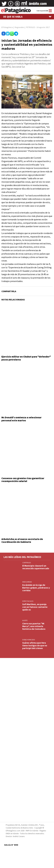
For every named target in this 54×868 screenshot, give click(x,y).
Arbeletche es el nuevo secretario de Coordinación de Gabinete (22, 541)
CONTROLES (27, 563)
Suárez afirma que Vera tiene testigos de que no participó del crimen (35, 646)
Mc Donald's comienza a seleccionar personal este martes (21, 419)
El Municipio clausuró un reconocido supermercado (36, 567)
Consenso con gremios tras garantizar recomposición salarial (23, 480)
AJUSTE (25, 620)
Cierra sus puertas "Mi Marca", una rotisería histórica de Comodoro (34, 626)
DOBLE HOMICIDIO (29, 640)
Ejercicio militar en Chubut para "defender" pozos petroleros (26, 358)
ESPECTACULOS (28, 601)
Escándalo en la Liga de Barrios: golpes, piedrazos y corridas (36, 588)
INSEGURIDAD (27, 582)
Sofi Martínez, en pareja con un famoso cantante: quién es (35, 607)
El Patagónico (7, 27)
